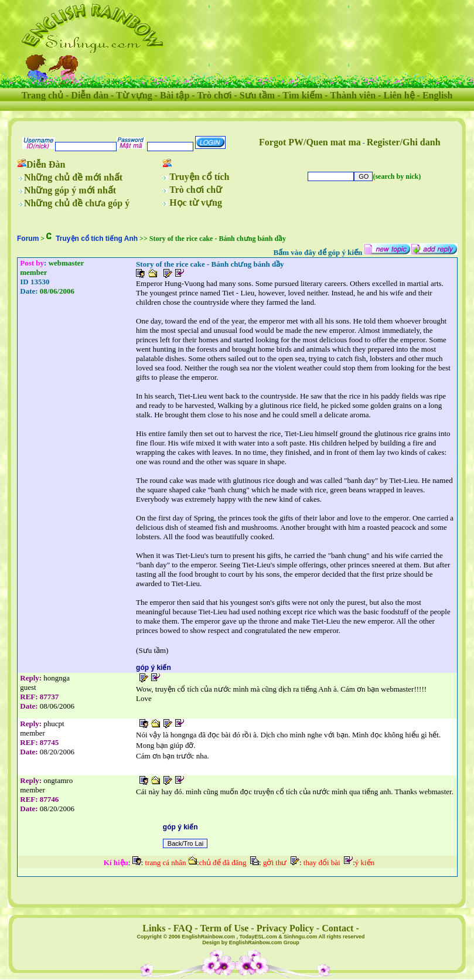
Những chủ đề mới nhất (73, 177)
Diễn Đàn (46, 164)
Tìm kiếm (302, 95)
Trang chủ (42, 95)
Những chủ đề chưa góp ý (77, 203)
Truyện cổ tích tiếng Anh (97, 239)
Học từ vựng (196, 203)
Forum (28, 239)
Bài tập (175, 95)
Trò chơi (214, 95)
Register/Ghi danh (404, 142)
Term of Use (224, 928)
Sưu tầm (257, 95)
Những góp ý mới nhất (70, 190)
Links (154, 928)
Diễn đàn (90, 95)
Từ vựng (134, 95)
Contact (337, 928)
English (438, 95)
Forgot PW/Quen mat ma (310, 142)
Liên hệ (399, 95)
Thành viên (353, 95)
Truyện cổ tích (199, 177)
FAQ (183, 928)
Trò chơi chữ (196, 190)
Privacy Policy (285, 928)
